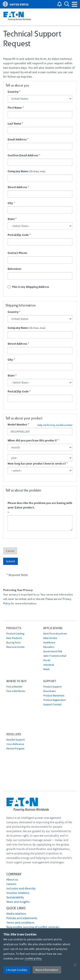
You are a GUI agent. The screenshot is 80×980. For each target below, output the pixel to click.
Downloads (50, 691)
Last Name (14, 123)
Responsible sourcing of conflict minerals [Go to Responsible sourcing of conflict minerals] (33, 927)
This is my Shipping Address (28, 287)
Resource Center (15, 647)
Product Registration (55, 700)
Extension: (15, 269)
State (11, 219)
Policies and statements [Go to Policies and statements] (22, 918)
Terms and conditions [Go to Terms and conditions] (20, 923)
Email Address (17, 139)
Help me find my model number (55, 425)
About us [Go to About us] (12, 879)
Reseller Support (15, 740)
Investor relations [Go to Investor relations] (18, 893)
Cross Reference (15, 744)
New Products (14, 638)
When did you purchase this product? (32, 440)
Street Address (17, 187)
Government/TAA (53, 651)
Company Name (18, 171)
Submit (11, 561)
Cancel (10, 551)
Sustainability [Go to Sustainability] (15, 897)
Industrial (49, 665)
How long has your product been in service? (37, 463)
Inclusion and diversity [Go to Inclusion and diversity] (21, 888)
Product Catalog (15, 633)
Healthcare (49, 642)
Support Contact (52, 704)
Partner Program (15, 748)
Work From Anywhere (55, 633)
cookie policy (33, 958)
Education (49, 647)
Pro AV (47, 660)
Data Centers (50, 638)
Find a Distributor (16, 691)
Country (13, 92)
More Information (47, 970)
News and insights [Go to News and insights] (18, 902)
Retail (46, 669)
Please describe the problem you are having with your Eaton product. (40, 505)
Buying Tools (13, 642)
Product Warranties (54, 695)
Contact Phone (17, 253)
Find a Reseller (14, 687)
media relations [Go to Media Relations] (16, 914)
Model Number (18, 424)
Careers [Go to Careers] (11, 884)
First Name (15, 108)
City (10, 203)
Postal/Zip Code (18, 235)
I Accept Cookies (17, 970)
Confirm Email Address (23, 155)
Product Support (53, 687)
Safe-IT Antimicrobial (55, 656)
